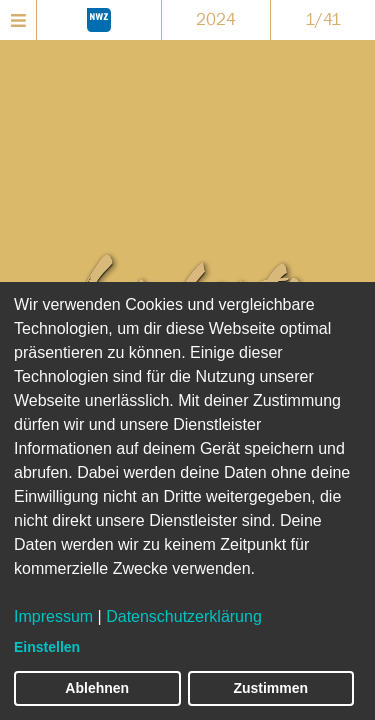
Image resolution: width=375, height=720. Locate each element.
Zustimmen (270, 688)
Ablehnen (97, 688)
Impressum (53, 616)
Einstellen (47, 647)
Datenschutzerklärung (184, 616)
